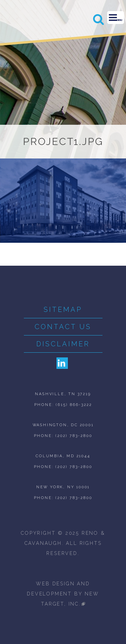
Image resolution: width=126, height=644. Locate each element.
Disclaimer (63, 344)
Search (99, 19)
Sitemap (63, 310)
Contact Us (63, 327)
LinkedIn (62, 363)
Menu (116, 18)
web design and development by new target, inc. (63, 594)
